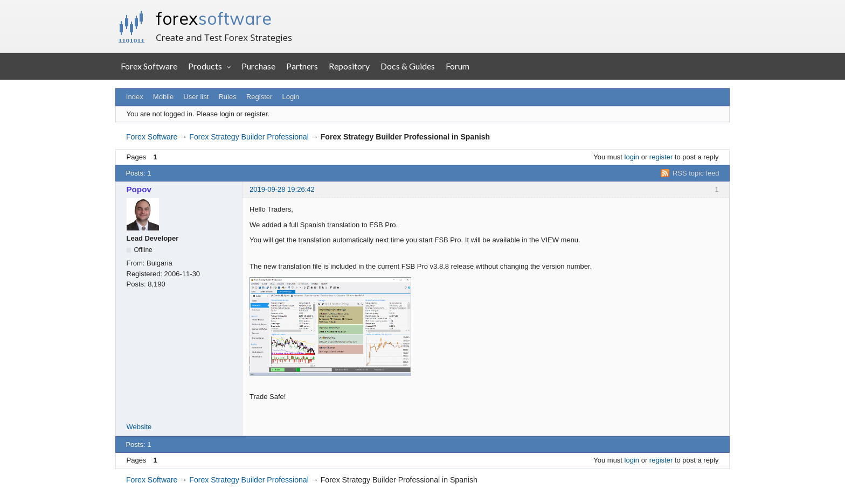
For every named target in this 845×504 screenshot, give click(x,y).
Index (135, 97)
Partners (302, 66)
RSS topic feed (696, 173)
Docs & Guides (408, 66)
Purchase (258, 66)
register (661, 157)
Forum (458, 66)
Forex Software (149, 66)
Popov (139, 189)
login (632, 157)
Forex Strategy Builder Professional (249, 137)
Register (259, 97)
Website (139, 427)
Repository (349, 66)
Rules (227, 97)
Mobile (163, 97)
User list (196, 97)
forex (214, 18)
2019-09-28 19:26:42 (282, 189)
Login (291, 97)
